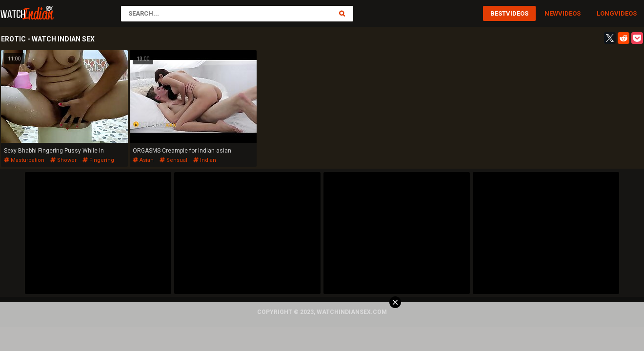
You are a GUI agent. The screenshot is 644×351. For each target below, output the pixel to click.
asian (143, 160)
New (551, 13)
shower (63, 160)
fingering (98, 160)
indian (205, 160)
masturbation (24, 160)
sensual (173, 160)
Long (605, 13)
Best (498, 13)
